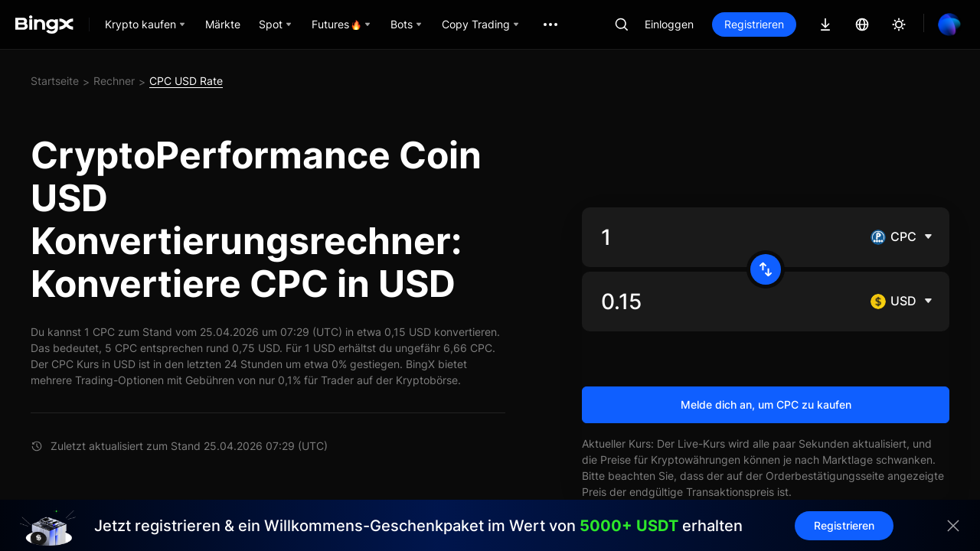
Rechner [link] (114, 81)
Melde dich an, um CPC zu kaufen (766, 404)
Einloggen (669, 24)
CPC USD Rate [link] (186, 81)
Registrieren (754, 24)
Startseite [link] (55, 81)
